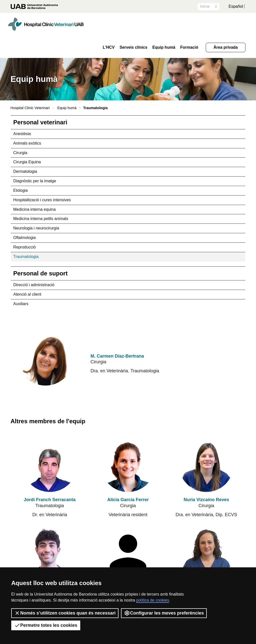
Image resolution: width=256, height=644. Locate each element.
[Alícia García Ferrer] (128, 464)
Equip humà (67, 108)
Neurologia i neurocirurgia (36, 228)
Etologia (20, 190)
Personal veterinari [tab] (40, 122)
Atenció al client (27, 294)
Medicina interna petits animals (41, 219)
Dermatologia (25, 171)
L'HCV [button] (109, 47)
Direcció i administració (34, 285)
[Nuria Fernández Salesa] (206, 553)
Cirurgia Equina (27, 162)
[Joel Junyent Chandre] (50, 553)
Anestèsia (22, 134)
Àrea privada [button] (226, 47)
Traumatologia (26, 257)
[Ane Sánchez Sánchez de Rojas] (128, 553)
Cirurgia (20, 153)
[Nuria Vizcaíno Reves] (206, 464)
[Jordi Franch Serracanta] (50, 464)
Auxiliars (21, 304)
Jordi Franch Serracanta (50, 500)
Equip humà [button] (164, 47)
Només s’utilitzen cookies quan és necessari (65, 613)
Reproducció (24, 247)
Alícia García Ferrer (128, 500)
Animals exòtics (27, 143)
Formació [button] (189, 47)
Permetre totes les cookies (46, 625)
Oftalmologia (24, 238)
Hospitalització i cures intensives (42, 200)
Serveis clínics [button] (133, 47)
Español (236, 6)
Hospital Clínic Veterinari (30, 108)
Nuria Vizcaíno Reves (206, 500)
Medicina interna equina (34, 209)
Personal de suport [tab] (40, 273)
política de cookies (153, 600)
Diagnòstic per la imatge (35, 181)
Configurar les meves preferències (164, 613)
